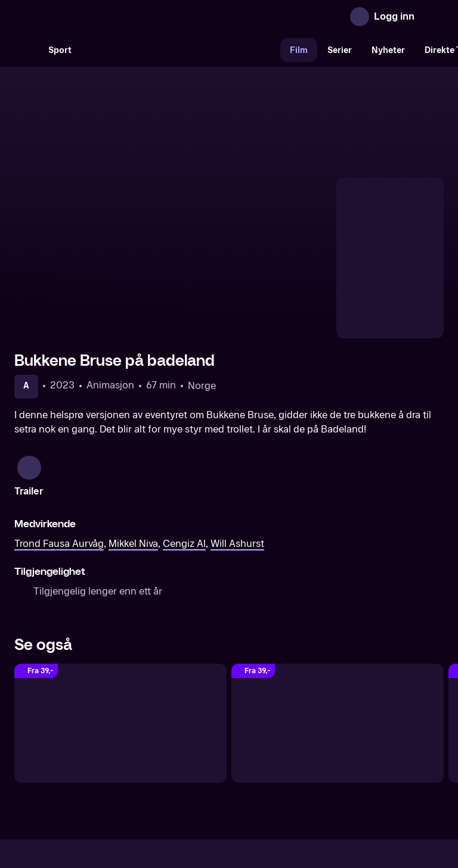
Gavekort (207, 768)
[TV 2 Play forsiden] (104, 17)
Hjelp (248, 768)
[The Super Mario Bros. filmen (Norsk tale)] (120, 601)
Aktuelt (161, 768)
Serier (340, 50)
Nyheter (388, 50)
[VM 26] (181, 50)
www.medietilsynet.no (302, 808)
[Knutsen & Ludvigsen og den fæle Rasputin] (338, 601)
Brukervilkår (296, 768)
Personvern (358, 768)
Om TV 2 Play (105, 768)
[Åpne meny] (432, 17)
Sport (60, 50)
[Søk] (26, 50)
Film (299, 50)
